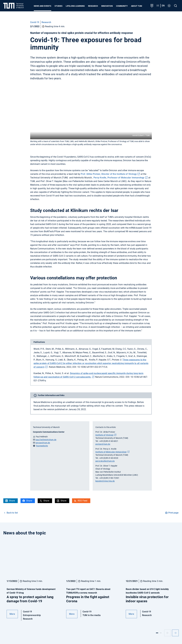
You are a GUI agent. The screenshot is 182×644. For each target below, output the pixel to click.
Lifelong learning (75, 6)
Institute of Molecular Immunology (111, 452)
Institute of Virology (104, 435)
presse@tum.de (43, 443)
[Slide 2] (161, 633)
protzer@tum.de (103, 444)
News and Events (43, 6)
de (158, 6)
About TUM (136, 6)
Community (122, 6)
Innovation (107, 6)
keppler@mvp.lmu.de (105, 481)
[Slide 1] (157, 633)
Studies (59, 6)
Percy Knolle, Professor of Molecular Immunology (119, 178)
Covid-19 (35, 22)
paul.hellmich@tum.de (46, 440)
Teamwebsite (42, 446)
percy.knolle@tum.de (105, 461)
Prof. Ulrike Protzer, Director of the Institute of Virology (109, 174)
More (12, 614)
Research (93, 6)
